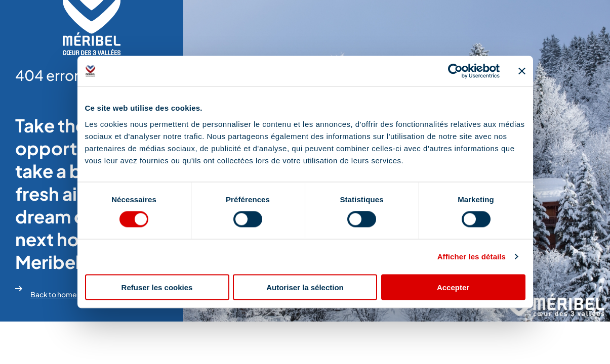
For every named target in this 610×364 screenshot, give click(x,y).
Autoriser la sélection (305, 287)
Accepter (453, 287)
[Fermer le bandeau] (522, 71)
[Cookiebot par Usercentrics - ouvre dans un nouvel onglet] (455, 71)
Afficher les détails (472, 257)
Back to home (46, 291)
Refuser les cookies (157, 287)
